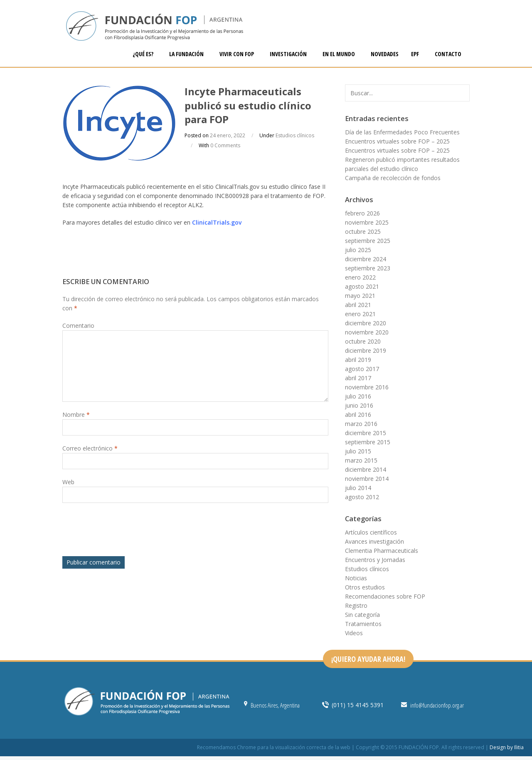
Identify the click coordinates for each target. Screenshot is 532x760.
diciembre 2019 (366, 350)
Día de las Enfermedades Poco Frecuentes (402, 132)
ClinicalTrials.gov (217, 222)
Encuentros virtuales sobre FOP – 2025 (397, 141)
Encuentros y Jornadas (375, 560)
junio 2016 (359, 405)
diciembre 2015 (366, 433)
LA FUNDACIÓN (187, 54)
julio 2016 (358, 396)
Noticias (356, 578)
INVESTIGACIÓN (289, 54)
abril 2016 (358, 415)
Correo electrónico (90, 448)
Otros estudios (365, 587)
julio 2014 (358, 488)
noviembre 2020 (367, 332)
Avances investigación (374, 541)
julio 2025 (358, 250)
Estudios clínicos (295, 135)
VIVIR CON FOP (237, 54)
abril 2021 (358, 305)
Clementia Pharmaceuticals (382, 551)
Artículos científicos (371, 532)
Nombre (76, 415)
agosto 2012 (362, 497)
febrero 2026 (362, 213)
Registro (356, 605)
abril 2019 (358, 360)
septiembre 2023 (368, 268)
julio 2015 (358, 451)
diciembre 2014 (366, 469)
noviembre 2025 (367, 222)
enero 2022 (360, 277)
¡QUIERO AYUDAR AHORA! (368, 659)
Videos (354, 633)
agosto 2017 (362, 369)
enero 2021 (360, 314)
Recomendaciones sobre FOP (385, 596)
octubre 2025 (363, 231)
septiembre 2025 (368, 241)
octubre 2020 (363, 341)
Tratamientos (363, 624)
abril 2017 (358, 378)
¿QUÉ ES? (144, 54)
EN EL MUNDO (339, 54)
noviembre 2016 (367, 387)
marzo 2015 (361, 460)
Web (68, 482)
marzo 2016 (361, 424)
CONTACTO (448, 54)
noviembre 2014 (367, 479)
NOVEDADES (385, 54)
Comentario (78, 326)
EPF (416, 54)
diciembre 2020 (366, 323)
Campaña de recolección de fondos (393, 178)
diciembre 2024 (366, 259)
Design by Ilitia (507, 747)
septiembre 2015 (368, 442)
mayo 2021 (360, 296)
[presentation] (126, 532)
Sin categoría (362, 615)
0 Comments (225, 145)
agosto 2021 (362, 286)
